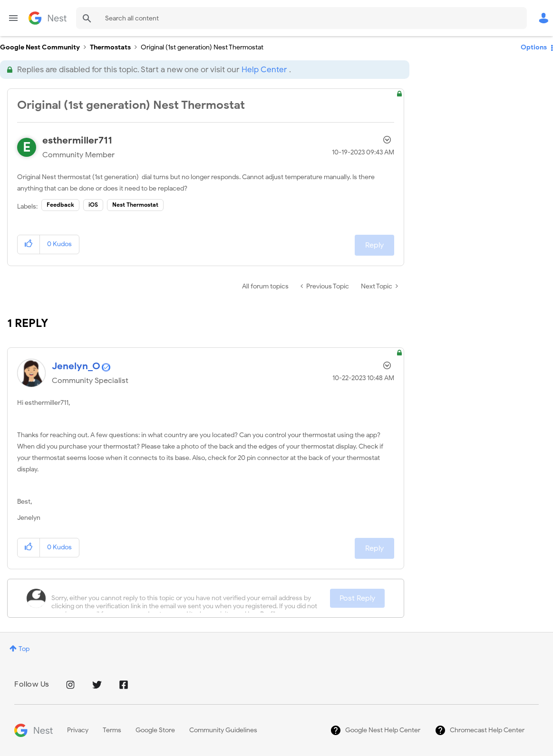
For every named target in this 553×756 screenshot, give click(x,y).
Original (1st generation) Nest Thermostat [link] (202, 47)
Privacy (78, 730)
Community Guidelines (223, 730)
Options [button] (534, 47)
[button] (29, 244)
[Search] (301, 18)
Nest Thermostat (135, 205)
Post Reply (357, 598)
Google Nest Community (48, 18)
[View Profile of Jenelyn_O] (76, 366)
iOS (93, 205)
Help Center (264, 70)
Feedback (60, 205)
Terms (112, 730)
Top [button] (24, 649)
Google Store (155, 730)
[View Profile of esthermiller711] (77, 140)
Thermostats (110, 47)
